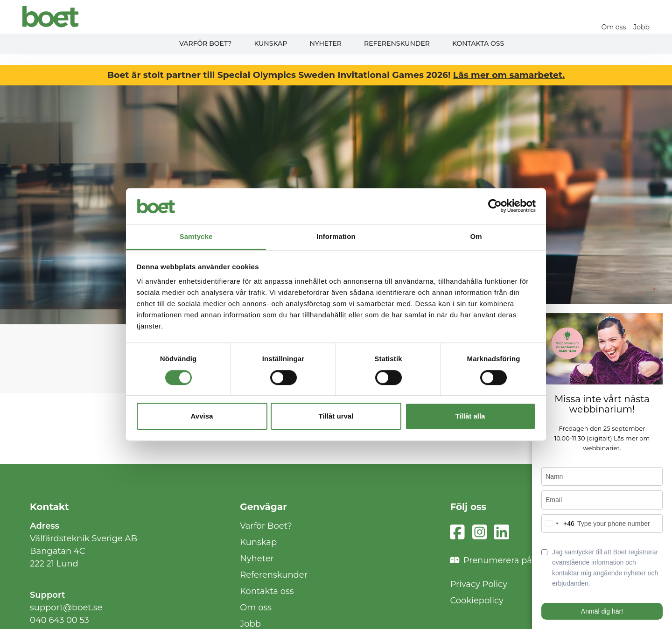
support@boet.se (66, 608)
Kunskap (270, 43)
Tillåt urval (336, 416)
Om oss (614, 27)
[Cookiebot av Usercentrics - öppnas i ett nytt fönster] (495, 206)
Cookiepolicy (476, 601)
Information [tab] (336, 236)
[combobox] (558, 524)
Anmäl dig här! (602, 611)
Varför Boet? (206, 43)
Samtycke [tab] (196, 236)
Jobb (641, 27)
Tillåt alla (470, 416)
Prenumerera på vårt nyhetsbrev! (526, 561)
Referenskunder (397, 43)
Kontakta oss (478, 43)
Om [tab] (476, 236)
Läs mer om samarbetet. (509, 75)
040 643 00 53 (59, 620)
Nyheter (325, 43)
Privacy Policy (478, 584)
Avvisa (202, 416)
